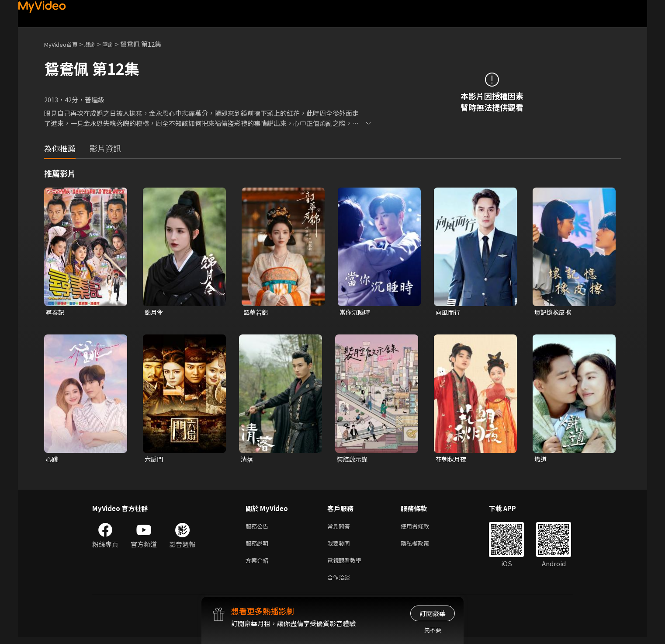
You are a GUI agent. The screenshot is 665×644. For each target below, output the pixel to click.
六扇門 (154, 460)
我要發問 (340, 547)
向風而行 (449, 312)
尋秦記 (56, 312)
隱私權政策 (422, 547)
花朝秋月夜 (452, 460)
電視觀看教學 (347, 565)
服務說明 (259, 547)
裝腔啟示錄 (353, 460)
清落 (247, 460)
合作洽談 (340, 583)
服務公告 (259, 528)
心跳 (52, 460)
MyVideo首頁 (64, 44)
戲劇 (97, 44)
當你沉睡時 (356, 312)
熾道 (541, 460)
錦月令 (154, 312)
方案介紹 (259, 565)
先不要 (433, 630)
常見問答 (340, 528)
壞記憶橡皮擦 (554, 312)
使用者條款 (422, 528)
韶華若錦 (256, 312)
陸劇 (117, 44)
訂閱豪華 (433, 613)
